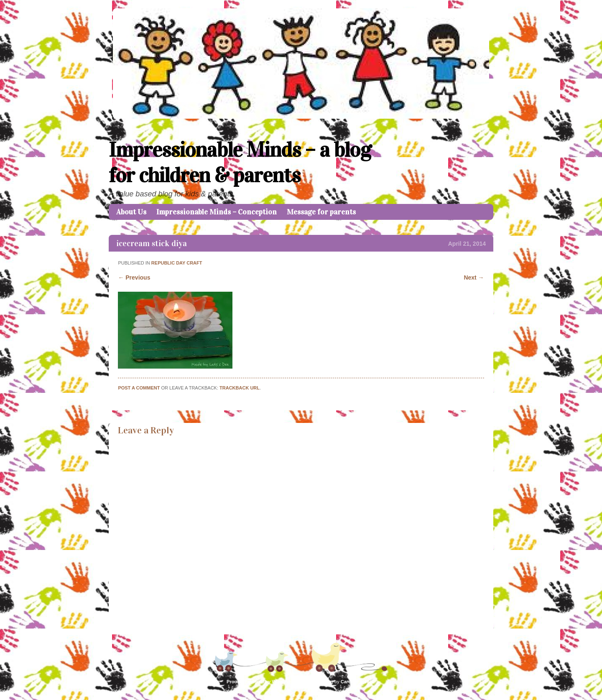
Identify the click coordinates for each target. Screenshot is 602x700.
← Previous (134, 277)
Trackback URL (240, 388)
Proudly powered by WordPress (261, 682)
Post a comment (139, 388)
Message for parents (321, 212)
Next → (474, 277)
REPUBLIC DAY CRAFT (177, 263)
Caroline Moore (357, 682)
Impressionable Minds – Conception (217, 212)
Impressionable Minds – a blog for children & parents (240, 163)
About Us (131, 212)
